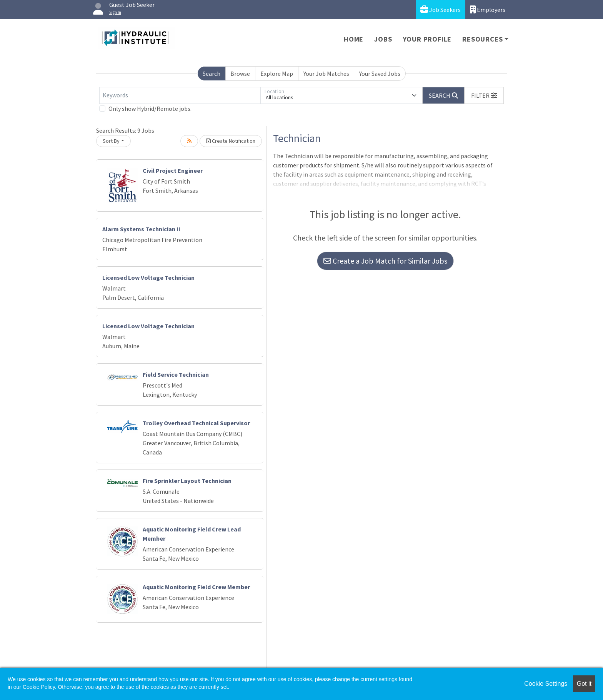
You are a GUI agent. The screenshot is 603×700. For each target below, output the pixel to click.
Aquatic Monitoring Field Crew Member (196, 587)
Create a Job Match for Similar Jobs (385, 261)
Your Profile (427, 39)
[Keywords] (180, 95)
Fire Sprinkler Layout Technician (187, 481)
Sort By (111, 141)
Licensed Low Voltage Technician (148, 277)
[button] (484, 95)
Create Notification (231, 141)
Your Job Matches (326, 74)
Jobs (383, 39)
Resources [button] (482, 39)
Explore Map (277, 74)
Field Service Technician (176, 374)
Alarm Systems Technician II (141, 229)
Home (354, 39)
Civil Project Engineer (173, 170)
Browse (240, 74)
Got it (584, 684)
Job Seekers (441, 9)
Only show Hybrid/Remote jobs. (150, 109)
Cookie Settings (546, 684)
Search (212, 74)
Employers (488, 9)
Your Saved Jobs (380, 74)
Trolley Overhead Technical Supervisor (196, 423)
